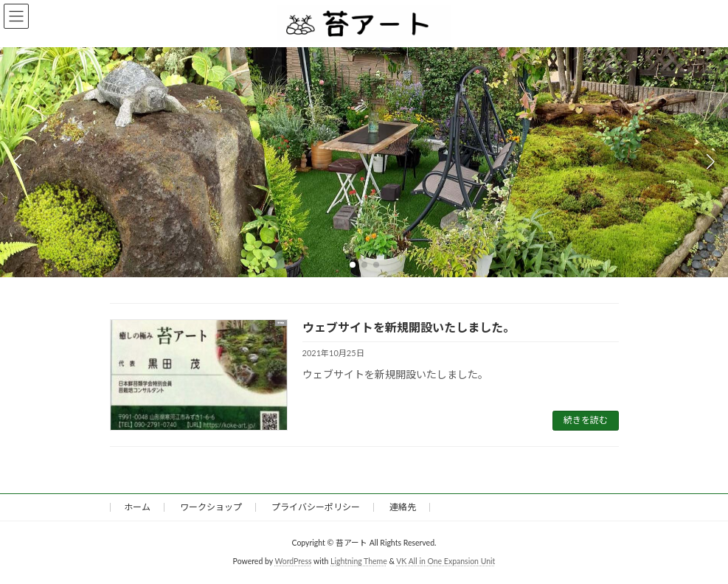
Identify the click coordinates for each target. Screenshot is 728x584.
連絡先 (403, 507)
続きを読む (586, 420)
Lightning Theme (359, 561)
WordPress (293, 561)
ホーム (137, 507)
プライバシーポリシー (316, 507)
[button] (353, 265)
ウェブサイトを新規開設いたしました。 (409, 327)
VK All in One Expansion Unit (446, 561)
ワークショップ (211, 507)
